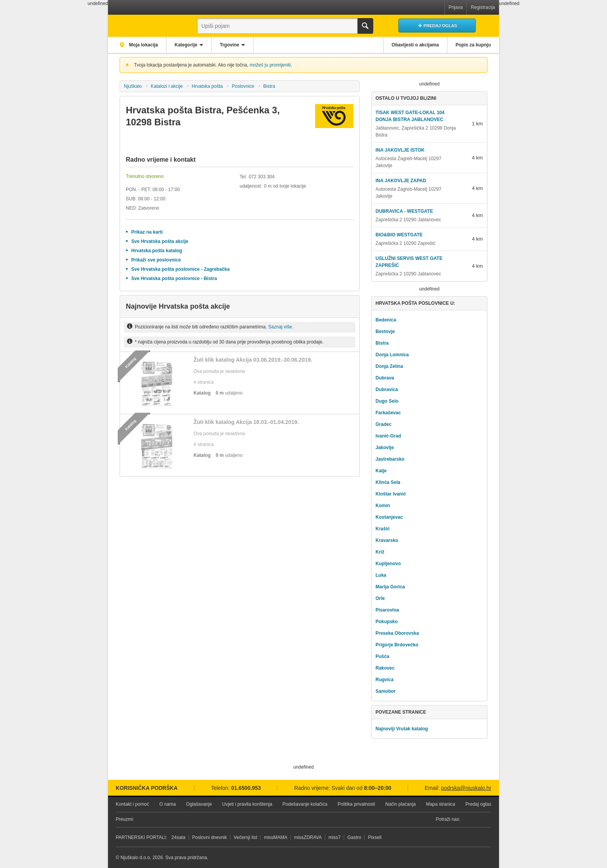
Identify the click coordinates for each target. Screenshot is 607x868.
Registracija (483, 7)
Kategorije (186, 45)
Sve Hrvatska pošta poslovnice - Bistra (174, 279)
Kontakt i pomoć (132, 804)
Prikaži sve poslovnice (156, 260)
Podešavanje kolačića (305, 804)
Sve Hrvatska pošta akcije (160, 241)
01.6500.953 (246, 788)
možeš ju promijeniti (270, 65)
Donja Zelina (389, 366)
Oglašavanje (199, 804)
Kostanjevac (389, 517)
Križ (380, 552)
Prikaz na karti (147, 232)
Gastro (354, 837)
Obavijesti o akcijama (415, 45)
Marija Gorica (390, 587)
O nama (167, 804)
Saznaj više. (281, 327)
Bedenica (386, 320)
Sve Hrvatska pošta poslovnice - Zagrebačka (180, 269)
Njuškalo (133, 86)
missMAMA (276, 837)
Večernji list (246, 837)
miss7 (335, 837)
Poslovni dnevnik (209, 837)
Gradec (383, 424)
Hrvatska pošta (207, 86)
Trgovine (230, 45)
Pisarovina (387, 610)
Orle (380, 598)
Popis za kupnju (473, 45)
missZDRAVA (308, 837)
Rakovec (385, 668)
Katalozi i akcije (167, 86)
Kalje (381, 471)
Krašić (383, 529)
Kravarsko (387, 540)
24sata (178, 837)
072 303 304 (261, 177)
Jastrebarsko (390, 459)
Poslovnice (243, 86)
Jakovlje (385, 448)
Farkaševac (388, 413)
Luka (381, 575)
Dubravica (387, 390)
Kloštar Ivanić (391, 494)
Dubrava (385, 378)
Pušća (382, 656)
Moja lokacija (143, 45)
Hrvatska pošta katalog (157, 251)
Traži (365, 26)
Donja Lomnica (392, 355)
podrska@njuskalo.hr (466, 788)
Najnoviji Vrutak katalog (402, 729)
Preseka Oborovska (397, 633)
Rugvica (385, 680)
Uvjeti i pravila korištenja (247, 804)
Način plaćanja (400, 804)
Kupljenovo (388, 564)
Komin (383, 506)
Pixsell (375, 837)
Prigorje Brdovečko (397, 645)
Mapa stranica (440, 804)
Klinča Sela (388, 482)
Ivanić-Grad (388, 436)
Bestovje (385, 331)
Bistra (269, 86)
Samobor (386, 691)
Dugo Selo (387, 401)
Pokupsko (387, 622)
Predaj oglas (478, 804)
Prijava (456, 7)
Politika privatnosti (356, 804)
